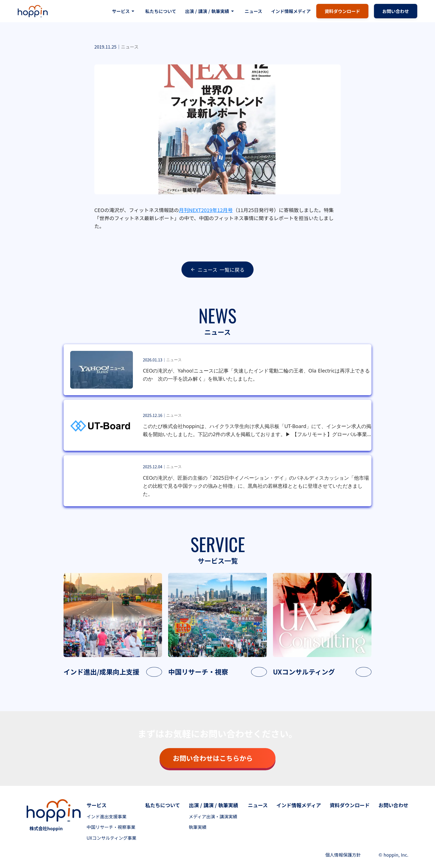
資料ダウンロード (350, 805)
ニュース (253, 11)
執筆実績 (198, 827)
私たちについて (161, 11)
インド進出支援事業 (107, 816)
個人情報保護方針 (343, 855)
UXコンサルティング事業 (112, 838)
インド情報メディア (291, 11)
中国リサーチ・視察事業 (111, 827)
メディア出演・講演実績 (213, 816)
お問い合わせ (393, 805)
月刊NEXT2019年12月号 (206, 210)
